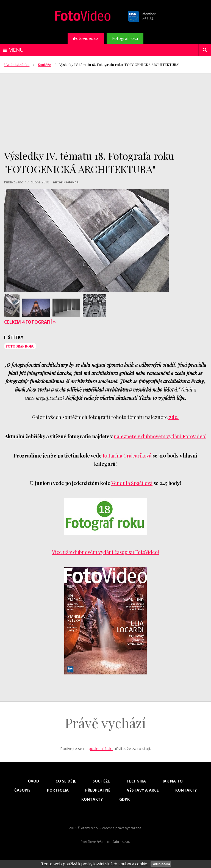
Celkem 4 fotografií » (30, 322)
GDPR (124, 799)
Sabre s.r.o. (121, 842)
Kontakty (186, 790)
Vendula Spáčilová (132, 483)
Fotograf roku (125, 38)
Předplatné (98, 790)
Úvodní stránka (17, 64)
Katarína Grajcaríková (127, 456)
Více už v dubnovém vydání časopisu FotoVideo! (105, 552)
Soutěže (44, 64)
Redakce (71, 182)
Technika (136, 781)
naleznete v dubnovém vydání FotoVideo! (160, 436)
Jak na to (173, 781)
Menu (16, 50)
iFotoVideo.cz (86, 38)
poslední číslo (101, 749)
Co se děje (66, 781)
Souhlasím (161, 864)
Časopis (22, 790)
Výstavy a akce (143, 790)
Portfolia (58, 790)
